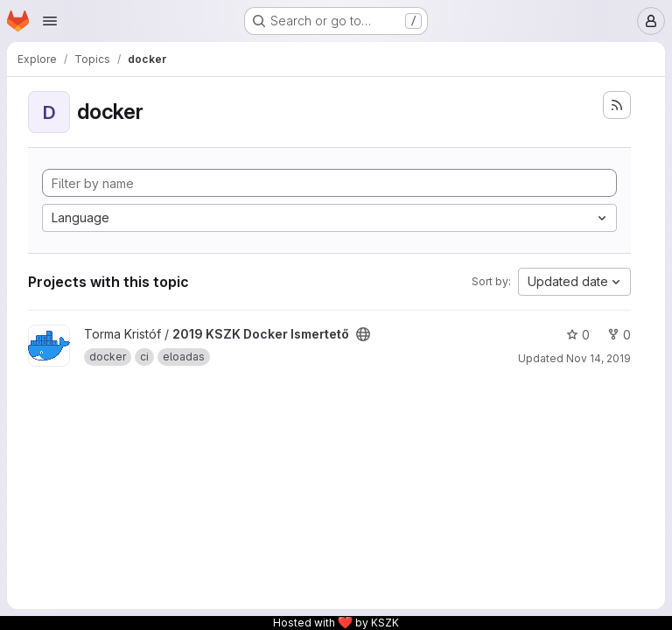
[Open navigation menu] (50, 21)
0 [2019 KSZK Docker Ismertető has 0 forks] (619, 335)
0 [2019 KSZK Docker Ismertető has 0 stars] (578, 335)
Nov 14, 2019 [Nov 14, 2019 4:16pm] (598, 358)
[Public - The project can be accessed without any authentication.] (363, 334)
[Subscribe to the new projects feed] (617, 105)
